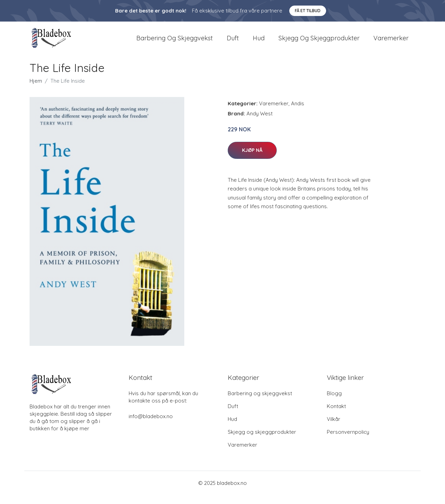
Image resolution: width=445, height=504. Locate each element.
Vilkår (334, 428)
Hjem (36, 90)
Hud (259, 42)
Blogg (334, 402)
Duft (233, 42)
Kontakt (336, 415)
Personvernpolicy (348, 441)
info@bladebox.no (151, 425)
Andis (298, 112)
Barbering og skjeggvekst (175, 42)
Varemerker (391, 42)
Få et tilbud (308, 11)
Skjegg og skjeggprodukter (319, 42)
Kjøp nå (252, 159)
